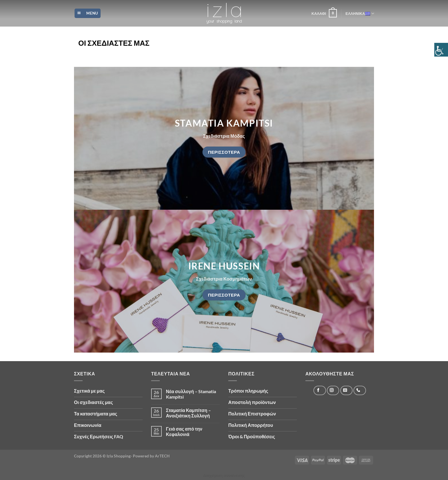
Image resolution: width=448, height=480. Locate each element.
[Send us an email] (346, 390)
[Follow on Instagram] (333, 390)
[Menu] (88, 13)
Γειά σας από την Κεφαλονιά (184, 431)
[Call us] (360, 390)
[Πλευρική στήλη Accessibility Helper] (441, 50)
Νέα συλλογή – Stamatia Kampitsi (191, 394)
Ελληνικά (360, 13)
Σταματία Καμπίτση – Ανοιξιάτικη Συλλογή (188, 413)
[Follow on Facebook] (320, 390)
